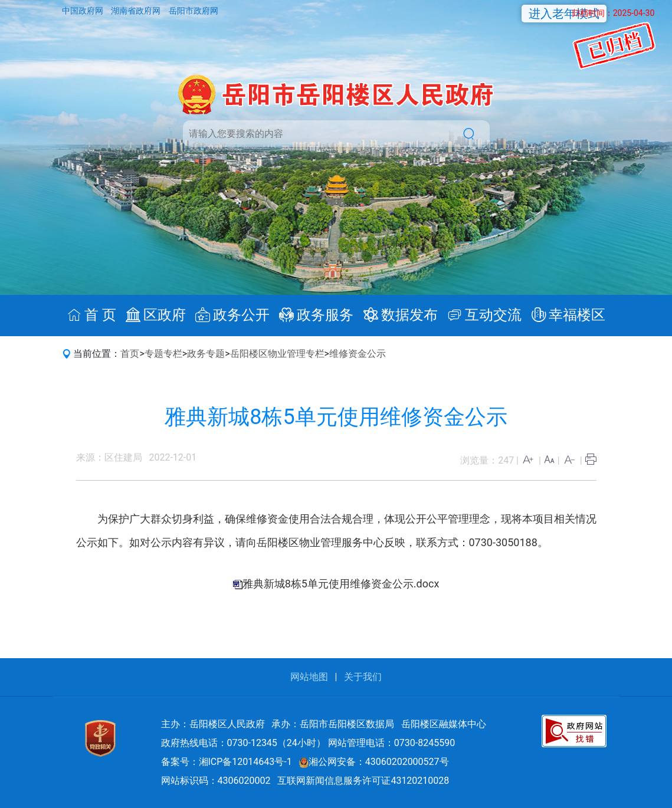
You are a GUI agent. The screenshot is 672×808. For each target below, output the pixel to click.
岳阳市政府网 (194, 11)
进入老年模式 (564, 14)
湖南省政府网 (137, 11)
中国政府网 (83, 11)
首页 (130, 354)
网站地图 (309, 677)
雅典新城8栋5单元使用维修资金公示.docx (341, 584)
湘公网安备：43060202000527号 (374, 762)
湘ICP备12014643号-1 (245, 762)
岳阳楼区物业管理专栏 (277, 354)
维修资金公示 (358, 354)
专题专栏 (163, 354)
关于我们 (363, 677)
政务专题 (206, 354)
